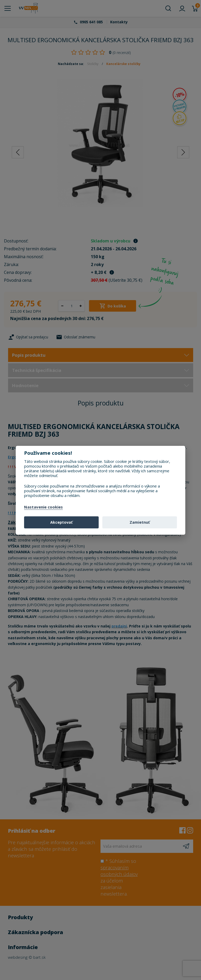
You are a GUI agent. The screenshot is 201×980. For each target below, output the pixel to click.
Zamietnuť (140, 522)
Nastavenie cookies (43, 507)
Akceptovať (61, 522)
